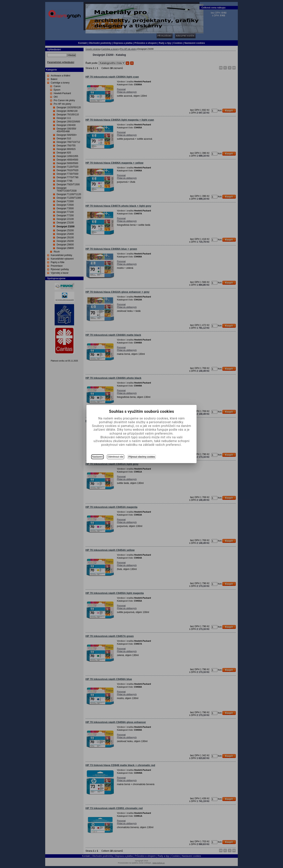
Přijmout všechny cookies (142, 457)
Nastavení (97, 457)
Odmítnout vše (116, 457)
